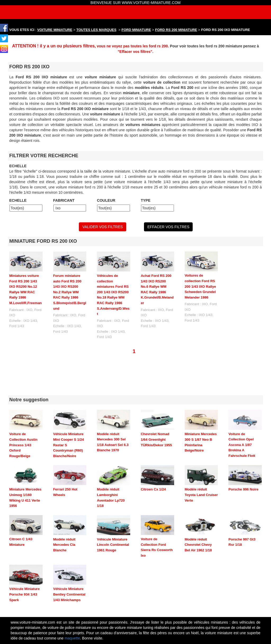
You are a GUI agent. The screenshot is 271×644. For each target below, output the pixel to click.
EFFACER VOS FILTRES (168, 227)
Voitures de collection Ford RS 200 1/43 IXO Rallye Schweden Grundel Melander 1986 (200, 286)
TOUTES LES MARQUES (96, 30)
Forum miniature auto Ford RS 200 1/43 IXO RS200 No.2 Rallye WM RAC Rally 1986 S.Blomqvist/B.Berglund (70, 292)
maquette (72, 609)
